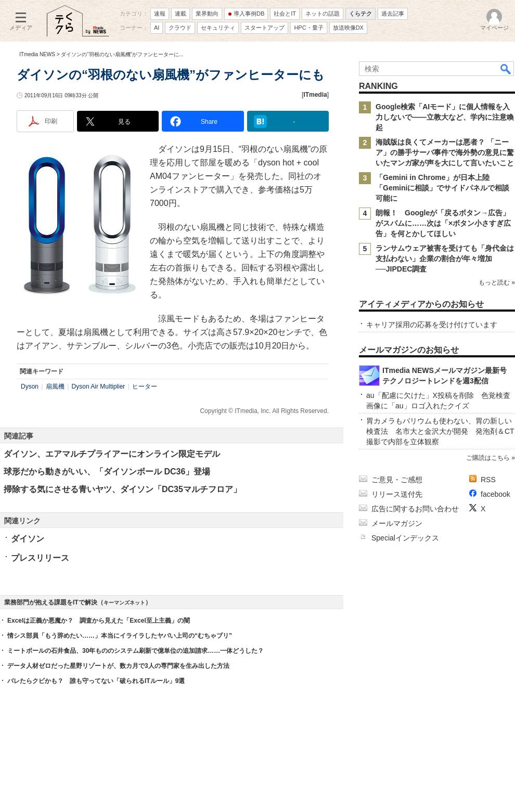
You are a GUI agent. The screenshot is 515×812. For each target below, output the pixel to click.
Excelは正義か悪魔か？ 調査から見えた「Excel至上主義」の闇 (99, 621)
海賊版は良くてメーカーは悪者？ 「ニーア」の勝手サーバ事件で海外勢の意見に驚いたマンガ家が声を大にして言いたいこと (445, 152)
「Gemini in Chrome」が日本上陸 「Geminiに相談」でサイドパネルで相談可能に (442, 188)
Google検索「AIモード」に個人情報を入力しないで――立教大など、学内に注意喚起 (445, 117)
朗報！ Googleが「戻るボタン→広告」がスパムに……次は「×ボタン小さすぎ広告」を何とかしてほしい (443, 223)
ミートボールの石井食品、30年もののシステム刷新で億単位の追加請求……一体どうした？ (136, 651)
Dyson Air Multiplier (99, 386)
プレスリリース (40, 558)
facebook (495, 494)
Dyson (30, 386)
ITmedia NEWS (37, 54)
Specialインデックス (405, 538)
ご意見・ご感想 (397, 480)
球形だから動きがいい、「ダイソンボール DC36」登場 (107, 472)
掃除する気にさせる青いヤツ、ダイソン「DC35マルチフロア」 (123, 489)
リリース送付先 (397, 494)
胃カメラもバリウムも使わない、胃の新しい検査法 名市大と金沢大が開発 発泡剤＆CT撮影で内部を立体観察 (440, 431)
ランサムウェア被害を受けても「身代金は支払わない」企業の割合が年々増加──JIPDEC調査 (445, 259)
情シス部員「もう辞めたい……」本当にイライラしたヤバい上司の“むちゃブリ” (120, 636)
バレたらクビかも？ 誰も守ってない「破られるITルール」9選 (96, 681)
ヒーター (145, 386)
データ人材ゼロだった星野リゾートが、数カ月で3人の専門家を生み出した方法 (118, 666)
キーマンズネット (124, 603)
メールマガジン (397, 523)
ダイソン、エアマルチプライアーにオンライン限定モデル (112, 454)
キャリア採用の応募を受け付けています (432, 325)
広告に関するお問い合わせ (415, 509)
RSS (488, 480)
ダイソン (28, 539)
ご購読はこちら (488, 458)
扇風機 (55, 386)
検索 (506, 69)
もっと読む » (497, 282)
